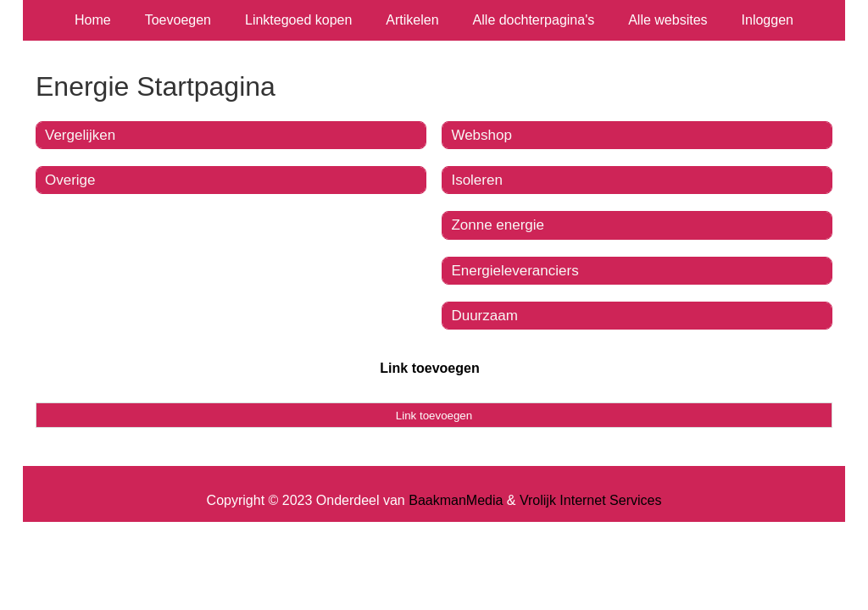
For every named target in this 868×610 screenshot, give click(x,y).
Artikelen (412, 20)
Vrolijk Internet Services (590, 500)
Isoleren (476, 180)
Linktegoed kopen (298, 20)
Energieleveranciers (515, 271)
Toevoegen (178, 20)
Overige (70, 180)
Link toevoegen (429, 368)
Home (93, 20)
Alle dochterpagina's (534, 20)
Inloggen (768, 20)
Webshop (481, 135)
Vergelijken (80, 135)
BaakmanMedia (456, 500)
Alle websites (668, 20)
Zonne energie (498, 225)
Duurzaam (484, 316)
